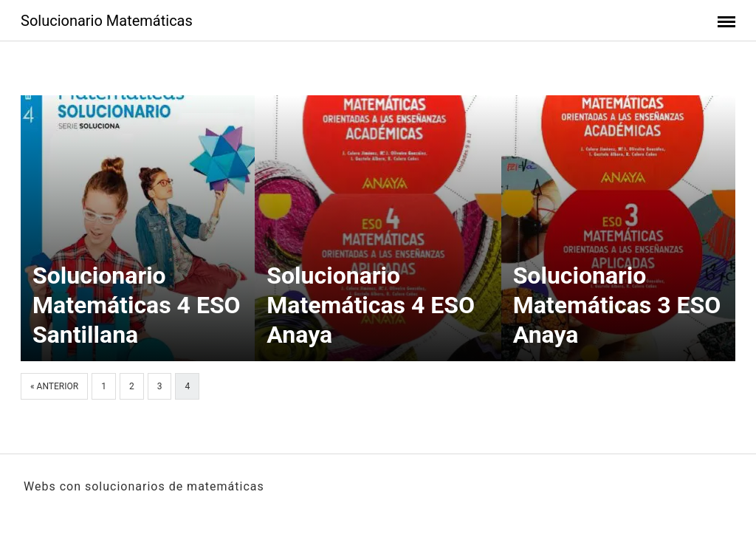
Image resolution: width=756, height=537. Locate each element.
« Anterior (54, 386)
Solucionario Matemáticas (107, 21)
